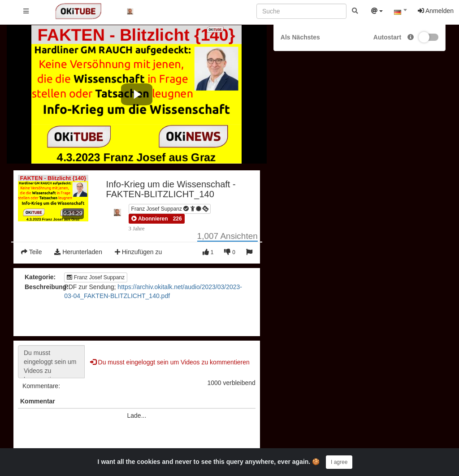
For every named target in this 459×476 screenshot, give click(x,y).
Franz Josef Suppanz (170, 209)
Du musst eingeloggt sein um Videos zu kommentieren (51, 362)
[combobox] (400, 13)
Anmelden (436, 11)
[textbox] (400, 13)
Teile (31, 252)
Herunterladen (78, 252)
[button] (150, 219)
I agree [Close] (339, 462)
